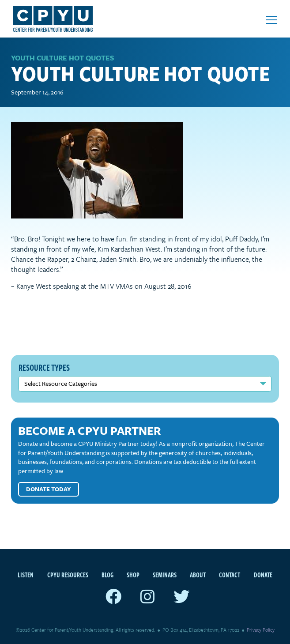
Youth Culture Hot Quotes (63, 58)
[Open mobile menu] (271, 20)
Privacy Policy (261, 630)
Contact (230, 575)
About (198, 575)
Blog (107, 575)
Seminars (165, 575)
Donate (263, 575)
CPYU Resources (68, 575)
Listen (26, 575)
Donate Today (49, 489)
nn (145, 384)
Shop (133, 575)
